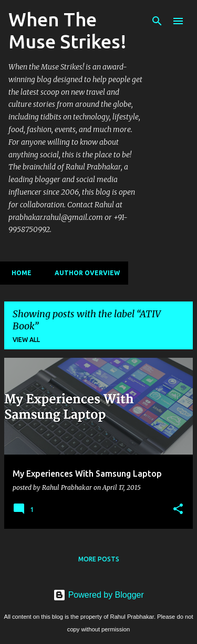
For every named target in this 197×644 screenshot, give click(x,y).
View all (26, 340)
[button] (178, 509)
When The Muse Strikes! (68, 30)
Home (18, 273)
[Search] (157, 21)
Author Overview (84, 273)
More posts (99, 559)
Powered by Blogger (98, 595)
